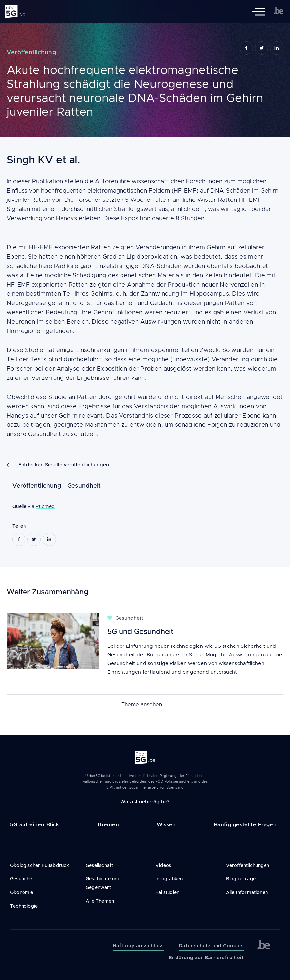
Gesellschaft (99, 865)
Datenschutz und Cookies (211, 946)
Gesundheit (84, 486)
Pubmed (45, 506)
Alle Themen (100, 901)
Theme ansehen (142, 705)
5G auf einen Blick (34, 825)
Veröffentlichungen (248, 865)
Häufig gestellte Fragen (245, 825)
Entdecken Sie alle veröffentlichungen (64, 464)
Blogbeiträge (241, 879)
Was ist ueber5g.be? (145, 802)
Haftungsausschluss (138, 946)
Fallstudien (167, 892)
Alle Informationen (247, 892)
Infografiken (169, 879)
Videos (163, 865)
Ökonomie (22, 892)
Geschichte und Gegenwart (103, 883)
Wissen (166, 825)
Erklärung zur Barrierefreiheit (206, 958)
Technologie (24, 906)
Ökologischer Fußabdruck (40, 865)
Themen (108, 825)
